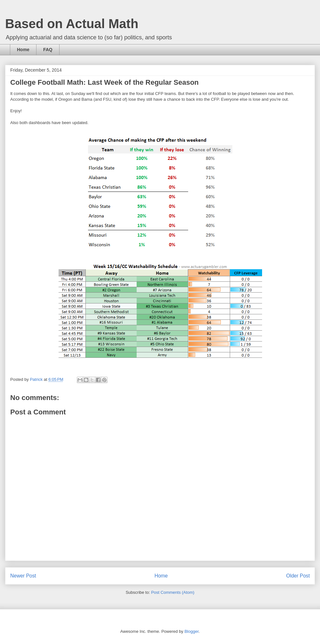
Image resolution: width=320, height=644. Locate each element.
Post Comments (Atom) (173, 592)
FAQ (48, 50)
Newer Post (23, 576)
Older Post (298, 576)
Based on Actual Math (72, 24)
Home (23, 50)
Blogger (191, 631)
